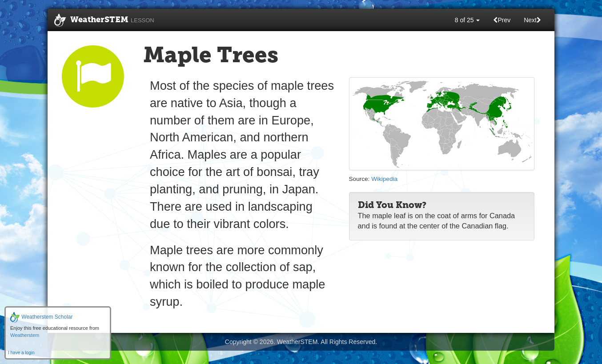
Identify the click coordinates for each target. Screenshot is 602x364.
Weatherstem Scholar (42, 317)
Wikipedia (384, 179)
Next (532, 20)
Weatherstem (25, 335)
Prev (502, 20)
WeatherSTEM (104, 20)
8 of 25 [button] (468, 20)
